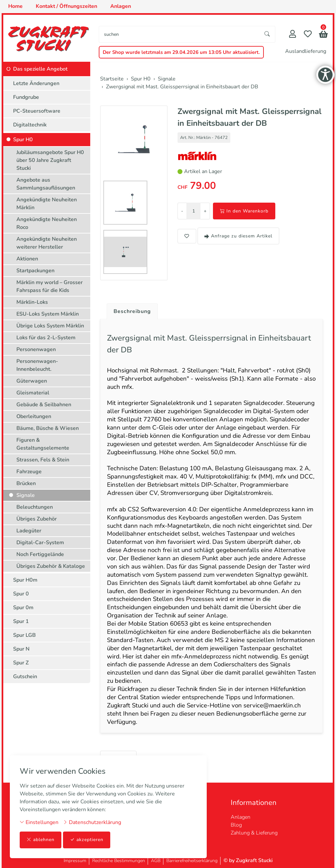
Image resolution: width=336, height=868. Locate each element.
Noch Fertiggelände (40, 554)
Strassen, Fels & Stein (43, 460)
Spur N (21, 649)
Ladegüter (29, 531)
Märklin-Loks (32, 302)
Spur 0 (21, 594)
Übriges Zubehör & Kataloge (51, 566)
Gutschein (25, 677)
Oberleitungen (34, 416)
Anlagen (241, 817)
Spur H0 (23, 140)
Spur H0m (25, 580)
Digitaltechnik (30, 125)
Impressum (75, 861)
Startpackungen (35, 271)
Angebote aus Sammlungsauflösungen (46, 184)
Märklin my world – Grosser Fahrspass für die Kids (50, 286)
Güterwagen (32, 381)
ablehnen (41, 840)
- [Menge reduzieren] (182, 211)
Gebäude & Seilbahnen (44, 405)
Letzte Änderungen (36, 83)
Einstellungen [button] (39, 822)
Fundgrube (26, 97)
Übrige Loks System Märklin (50, 326)
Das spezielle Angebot (40, 69)
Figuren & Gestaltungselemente (43, 444)
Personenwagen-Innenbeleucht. (37, 365)
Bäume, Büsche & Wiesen (48, 428)
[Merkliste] (308, 35)
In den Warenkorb (244, 211)
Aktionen (27, 259)
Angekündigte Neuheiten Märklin (47, 204)
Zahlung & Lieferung (254, 833)
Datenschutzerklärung (92, 822)
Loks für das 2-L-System (46, 338)
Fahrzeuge (29, 472)
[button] (323, 35)
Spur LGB (24, 635)
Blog (236, 825)
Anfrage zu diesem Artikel (238, 236)
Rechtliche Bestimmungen (119, 861)
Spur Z (21, 663)
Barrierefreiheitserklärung (192, 861)
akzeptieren (87, 840)
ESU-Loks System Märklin (48, 314)
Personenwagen (36, 349)
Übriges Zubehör (37, 519)
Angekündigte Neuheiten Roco (47, 223)
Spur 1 (21, 621)
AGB (156, 861)
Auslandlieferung (306, 51)
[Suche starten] (267, 34)
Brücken (26, 483)
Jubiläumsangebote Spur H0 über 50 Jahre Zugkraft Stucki (50, 160)
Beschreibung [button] (132, 311)
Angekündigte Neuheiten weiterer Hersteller (47, 243)
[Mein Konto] (293, 35)
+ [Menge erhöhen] (205, 211)
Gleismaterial (33, 393)
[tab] (130, 310)
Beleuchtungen (35, 507)
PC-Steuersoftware (37, 111)
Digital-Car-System (40, 543)
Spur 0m (23, 608)
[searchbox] (179, 34)
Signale (26, 495)
